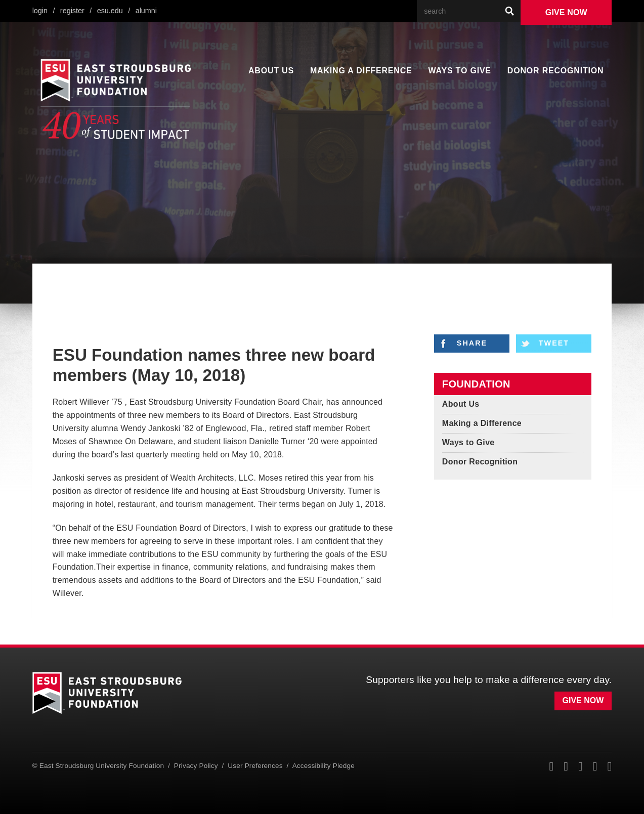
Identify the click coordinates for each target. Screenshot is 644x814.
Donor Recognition (554, 71)
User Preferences (253, 765)
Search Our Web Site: (499, 0)
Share (472, 343)
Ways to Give (457, 71)
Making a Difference (360, 71)
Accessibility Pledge (319, 765)
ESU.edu (113, 11)
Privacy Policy (197, 765)
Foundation (476, 384)
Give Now (566, 13)
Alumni (149, 11)
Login (40, 11)
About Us (271, 71)
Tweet (555, 343)
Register (74, 11)
